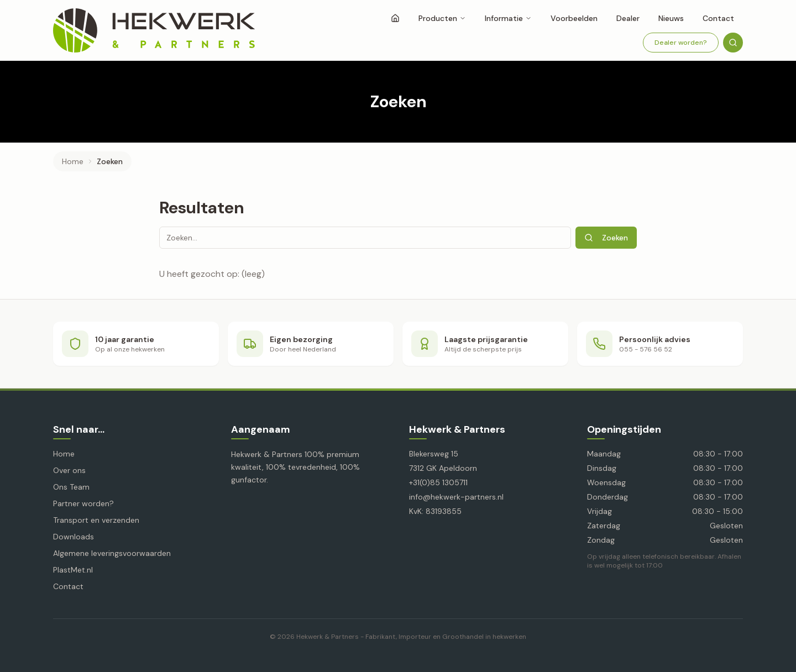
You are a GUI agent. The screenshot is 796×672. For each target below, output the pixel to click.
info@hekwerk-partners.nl (456, 497)
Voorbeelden (574, 18)
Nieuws (671, 18)
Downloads (74, 537)
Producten (442, 18)
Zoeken (606, 238)
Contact (718, 18)
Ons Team (71, 487)
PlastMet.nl (73, 570)
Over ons (69, 470)
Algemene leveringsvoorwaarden (112, 553)
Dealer (628, 18)
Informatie (508, 18)
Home (73, 161)
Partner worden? (83, 503)
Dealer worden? (681, 43)
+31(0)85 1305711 (438, 482)
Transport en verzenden (96, 520)
